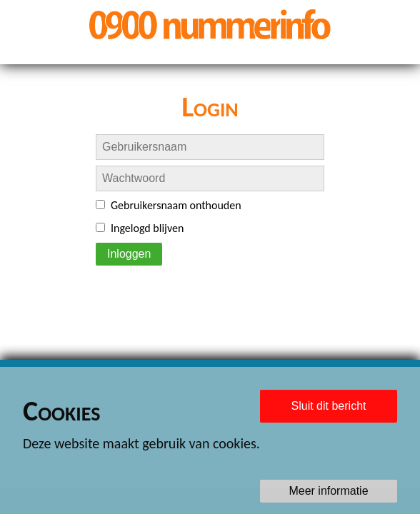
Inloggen (129, 254)
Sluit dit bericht (329, 406)
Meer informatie (328, 491)
